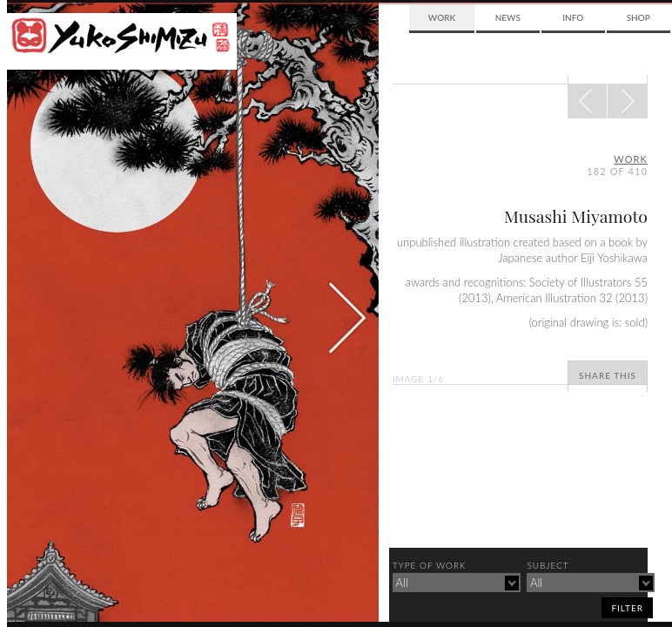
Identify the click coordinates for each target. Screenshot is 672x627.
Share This (608, 375)
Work (442, 17)
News (508, 17)
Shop (638, 17)
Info (573, 17)
